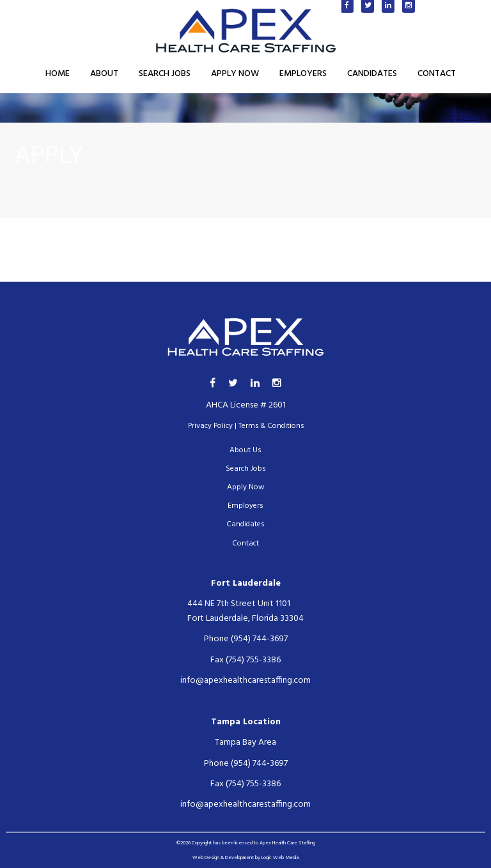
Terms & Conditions (271, 426)
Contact (437, 74)
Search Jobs (165, 74)
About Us (245, 450)
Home (58, 74)
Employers (303, 74)
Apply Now (235, 74)
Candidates (372, 74)
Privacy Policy (210, 426)
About (104, 74)
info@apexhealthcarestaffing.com (245, 681)
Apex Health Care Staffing (287, 843)
